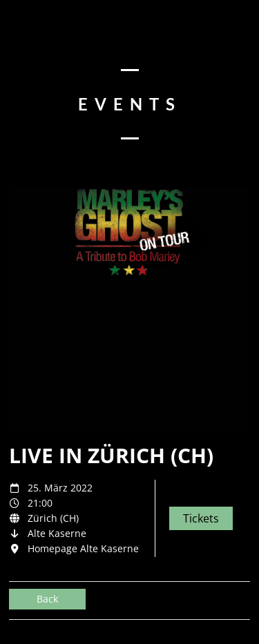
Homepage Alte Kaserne (83, 548)
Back (47, 599)
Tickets (201, 518)
